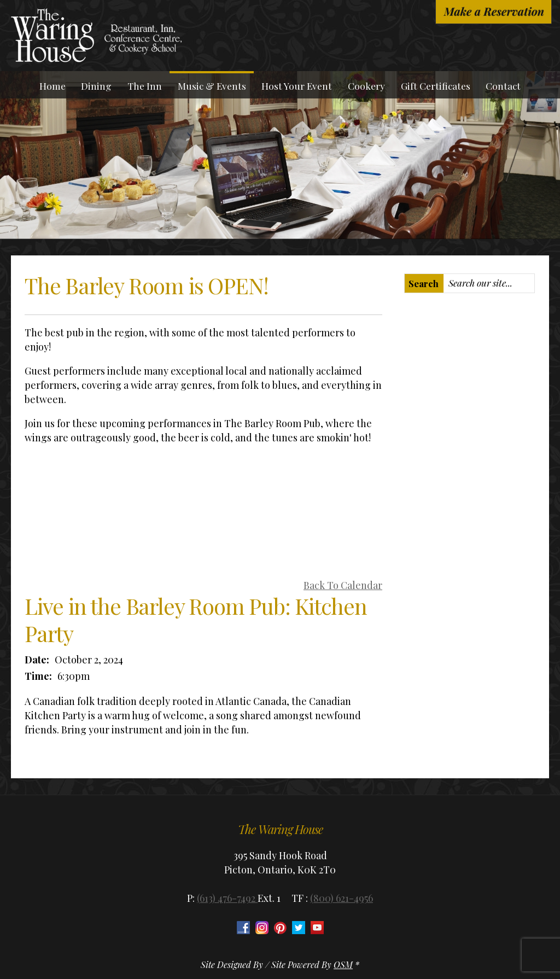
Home (52, 86)
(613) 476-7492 (227, 898)
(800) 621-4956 (342, 898)
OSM (343, 965)
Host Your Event (297, 86)
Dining (96, 86)
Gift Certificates (436, 86)
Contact (503, 86)
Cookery (366, 86)
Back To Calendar (343, 585)
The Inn (145, 86)
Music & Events (212, 86)
